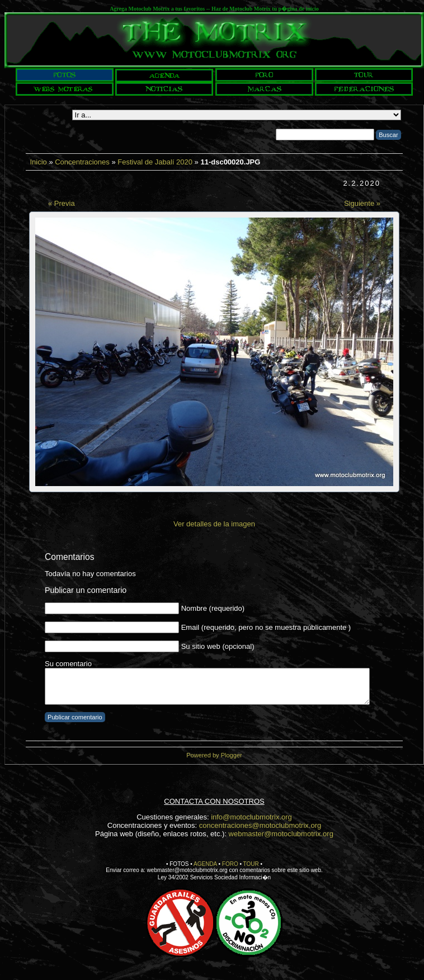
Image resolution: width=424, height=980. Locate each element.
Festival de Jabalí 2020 (155, 162)
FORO (230, 864)
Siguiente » (362, 203)
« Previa (62, 203)
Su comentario (68, 664)
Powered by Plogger (214, 755)
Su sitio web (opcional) (218, 646)
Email (190, 627)
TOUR (251, 864)
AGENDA (205, 864)
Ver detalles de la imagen (214, 524)
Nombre (194, 608)
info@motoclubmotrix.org (251, 817)
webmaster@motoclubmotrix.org (281, 834)
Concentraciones (82, 162)
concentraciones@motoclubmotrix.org (260, 825)
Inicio (38, 162)
